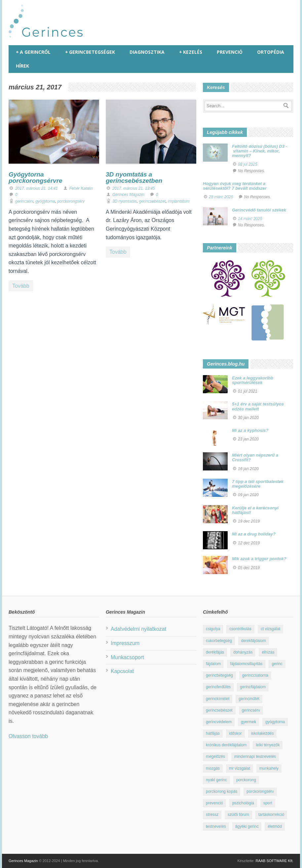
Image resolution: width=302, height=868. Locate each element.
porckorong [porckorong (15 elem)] (246, 780)
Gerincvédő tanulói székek (259, 210)
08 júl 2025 (248, 164)
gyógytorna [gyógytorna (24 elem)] (275, 722)
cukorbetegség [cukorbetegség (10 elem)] (219, 641)
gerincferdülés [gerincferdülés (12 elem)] (218, 687)
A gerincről (33, 52)
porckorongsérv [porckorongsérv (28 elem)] (260, 791)
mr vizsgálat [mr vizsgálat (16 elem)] (240, 768)
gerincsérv (24, 201)
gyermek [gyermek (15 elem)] (248, 722)
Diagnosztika (147, 52)
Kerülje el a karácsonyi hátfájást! (255, 510)
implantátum (179, 201)
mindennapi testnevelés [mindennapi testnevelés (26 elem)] (255, 756)
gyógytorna (45, 201)
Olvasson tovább (28, 736)
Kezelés (191, 52)
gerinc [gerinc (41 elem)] (277, 664)
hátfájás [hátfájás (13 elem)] (213, 733)
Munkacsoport (127, 657)
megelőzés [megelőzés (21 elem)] (215, 756)
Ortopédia (271, 52)
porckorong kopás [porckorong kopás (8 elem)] (222, 791)
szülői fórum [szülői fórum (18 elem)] (238, 815)
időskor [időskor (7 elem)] (235, 733)
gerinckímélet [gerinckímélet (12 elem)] (218, 699)
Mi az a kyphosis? (250, 430)
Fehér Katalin (81, 188)
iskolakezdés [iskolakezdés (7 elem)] (263, 733)
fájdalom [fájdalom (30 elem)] (213, 664)
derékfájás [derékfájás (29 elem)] (215, 652)
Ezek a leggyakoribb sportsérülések (253, 380)
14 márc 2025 (250, 219)
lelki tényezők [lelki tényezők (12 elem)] (268, 745)
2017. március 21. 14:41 (37, 188)
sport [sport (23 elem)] (268, 803)
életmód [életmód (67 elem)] (275, 826)
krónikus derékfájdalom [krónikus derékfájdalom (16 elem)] (226, 745)
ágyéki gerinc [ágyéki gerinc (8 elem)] (247, 826)
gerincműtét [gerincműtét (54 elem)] (249, 699)
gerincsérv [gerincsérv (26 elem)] (251, 710)
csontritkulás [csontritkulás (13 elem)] (240, 629)
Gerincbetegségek (90, 52)
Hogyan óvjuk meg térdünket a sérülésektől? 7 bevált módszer (235, 186)
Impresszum (125, 643)
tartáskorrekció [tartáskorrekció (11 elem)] (271, 815)
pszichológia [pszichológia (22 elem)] (243, 803)
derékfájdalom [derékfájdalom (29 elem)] (254, 641)
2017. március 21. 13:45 (134, 188)
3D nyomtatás (125, 201)
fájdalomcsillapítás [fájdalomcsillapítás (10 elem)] (246, 664)
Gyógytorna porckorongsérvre (36, 177)
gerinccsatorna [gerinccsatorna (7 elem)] (255, 675)
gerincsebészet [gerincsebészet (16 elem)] (219, 710)
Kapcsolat (122, 671)
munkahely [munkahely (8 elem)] (269, 768)
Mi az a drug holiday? (254, 534)
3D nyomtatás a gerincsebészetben (134, 177)
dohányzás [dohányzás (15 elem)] (243, 652)
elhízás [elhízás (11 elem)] (268, 652)
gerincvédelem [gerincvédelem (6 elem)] (219, 722)
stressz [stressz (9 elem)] (212, 815)
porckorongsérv (71, 201)
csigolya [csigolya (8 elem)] (213, 629)
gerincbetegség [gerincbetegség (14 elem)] (219, 675)
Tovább (21, 286)
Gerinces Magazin (128, 195)
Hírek (22, 66)
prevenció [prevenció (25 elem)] (214, 803)
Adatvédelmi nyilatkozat (138, 629)
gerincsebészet (152, 201)
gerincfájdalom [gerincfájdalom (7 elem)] (253, 687)
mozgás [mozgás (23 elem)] (213, 768)
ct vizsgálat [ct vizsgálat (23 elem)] (270, 629)
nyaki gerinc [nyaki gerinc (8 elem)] (216, 780)
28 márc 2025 (221, 197)
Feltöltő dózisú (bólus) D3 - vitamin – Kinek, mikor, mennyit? (260, 151)
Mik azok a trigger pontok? (259, 559)
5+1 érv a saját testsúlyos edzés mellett (258, 406)
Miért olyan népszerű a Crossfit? (255, 457)
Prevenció (230, 52)
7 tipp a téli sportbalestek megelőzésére (258, 484)
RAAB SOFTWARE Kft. (275, 861)
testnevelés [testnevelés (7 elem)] (216, 826)
